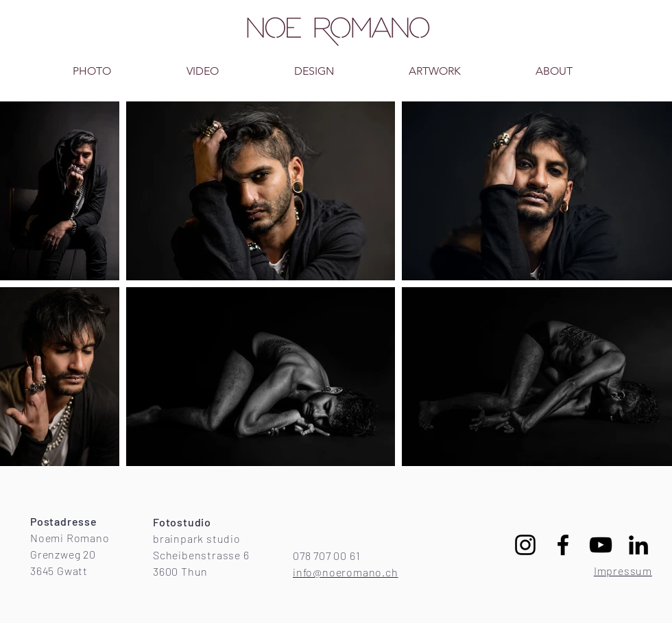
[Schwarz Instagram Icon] (525, 545)
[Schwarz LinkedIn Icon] (638, 545)
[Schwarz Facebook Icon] (563, 545)
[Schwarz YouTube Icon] (601, 545)
